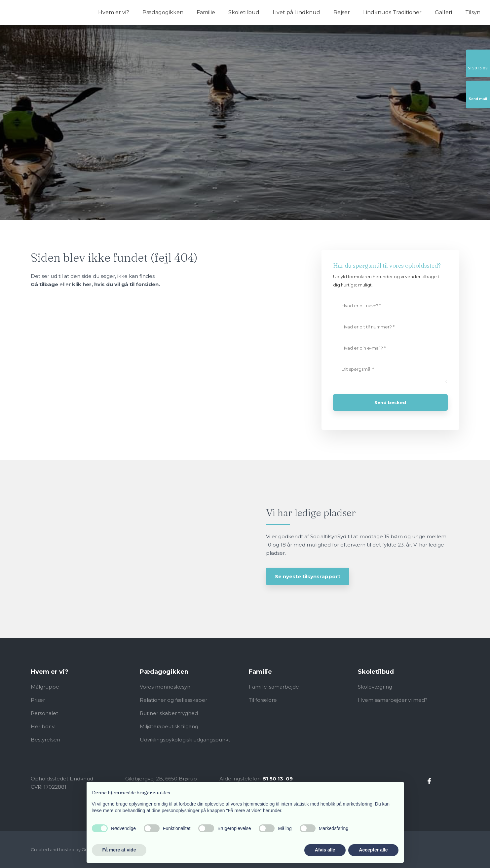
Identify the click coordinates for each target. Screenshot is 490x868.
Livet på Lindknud (296, 12)
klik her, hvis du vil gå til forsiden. (116, 284)
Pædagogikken (163, 12)
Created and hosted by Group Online (71, 849)
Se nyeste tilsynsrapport (308, 576)
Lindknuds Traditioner (392, 12)
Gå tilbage (44, 284)
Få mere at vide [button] (119, 850)
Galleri (443, 12)
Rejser (342, 12)
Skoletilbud (244, 12)
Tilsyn (473, 12)
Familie (206, 12)
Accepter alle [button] (373, 850)
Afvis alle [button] (325, 850)
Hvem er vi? (114, 12)
